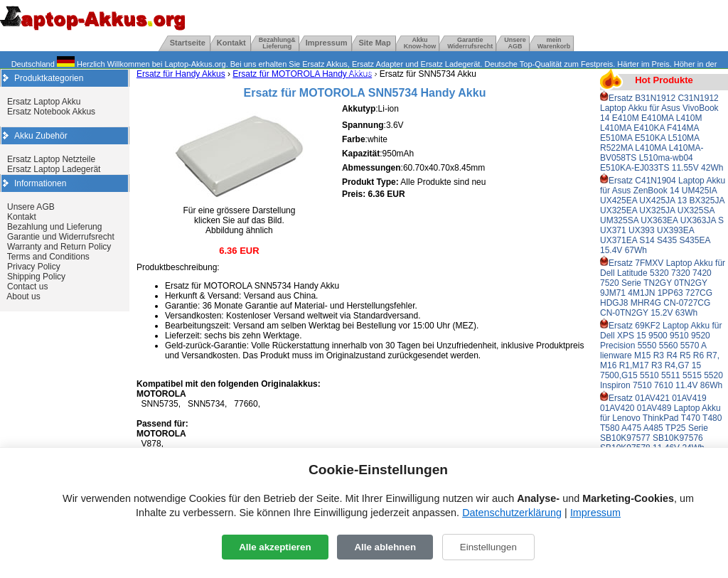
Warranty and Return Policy (59, 247)
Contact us (27, 287)
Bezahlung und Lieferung (54, 227)
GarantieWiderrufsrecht (470, 43)
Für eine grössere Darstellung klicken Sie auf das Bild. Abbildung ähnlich (239, 216)
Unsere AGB (31, 207)
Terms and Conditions (48, 257)
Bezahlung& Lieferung (277, 43)
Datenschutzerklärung (512, 513)
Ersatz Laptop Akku (44, 102)
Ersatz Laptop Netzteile (51, 159)
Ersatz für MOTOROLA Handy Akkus (302, 74)
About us (23, 296)
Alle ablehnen (385, 547)
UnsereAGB (515, 43)
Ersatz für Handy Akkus (181, 74)
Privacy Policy (34, 267)
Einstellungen (488, 547)
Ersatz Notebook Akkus (51, 112)
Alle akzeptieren (275, 547)
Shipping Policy (36, 277)
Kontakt (231, 43)
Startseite (188, 43)
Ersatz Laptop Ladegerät (54, 169)
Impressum (327, 43)
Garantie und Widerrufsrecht (61, 237)
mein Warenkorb (554, 43)
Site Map (374, 43)
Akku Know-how (420, 43)
